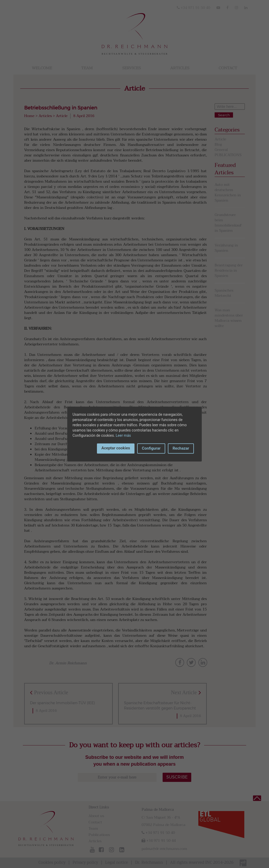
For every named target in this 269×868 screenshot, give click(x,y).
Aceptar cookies (116, 448)
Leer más (123, 435)
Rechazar (181, 448)
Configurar (151, 448)
